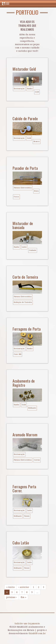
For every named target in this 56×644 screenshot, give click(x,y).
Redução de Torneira (23, 302)
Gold (37, 92)
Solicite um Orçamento (27, 624)
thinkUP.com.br (37, 633)
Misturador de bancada (23, 225)
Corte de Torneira (25, 277)
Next (36, 80)
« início (11, 587)
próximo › (12, 597)
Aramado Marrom (25, 435)
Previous (17, 80)
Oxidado (33, 250)
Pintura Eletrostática (23, 188)
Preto (36, 191)
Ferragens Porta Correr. (24, 489)
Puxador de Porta (25, 168)
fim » (24, 597)
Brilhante (32, 408)
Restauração (19, 89)
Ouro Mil (18, 354)
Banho (30, 89)
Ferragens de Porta (27, 329)
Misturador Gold (24, 69)
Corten (37, 460)
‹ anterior (24, 587)
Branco (37, 141)
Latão (24, 247)
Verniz (27, 516)
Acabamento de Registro (24, 383)
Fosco (16, 197)
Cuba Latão (21, 543)
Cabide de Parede (25, 118)
